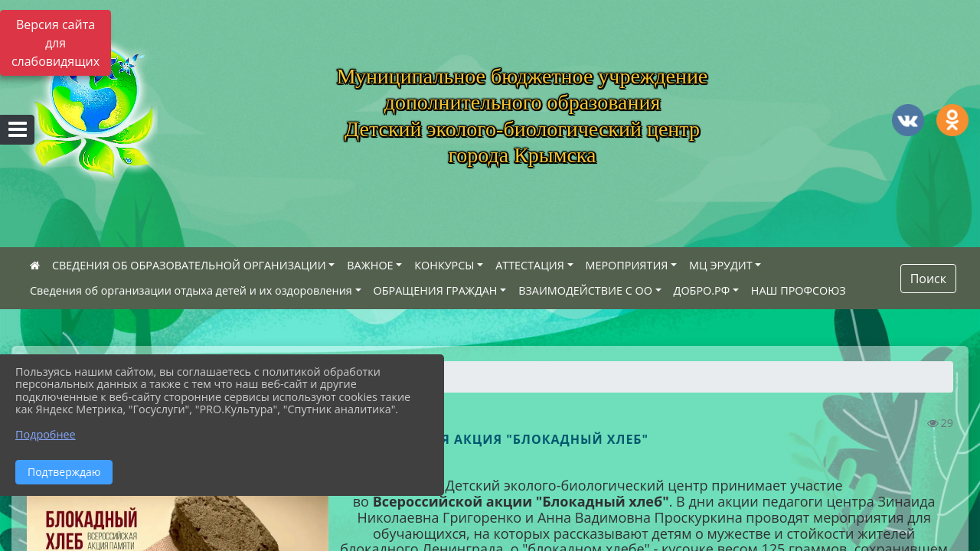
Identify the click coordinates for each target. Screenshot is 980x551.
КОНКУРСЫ (444, 265)
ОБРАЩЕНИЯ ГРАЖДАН (436, 290)
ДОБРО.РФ (702, 290)
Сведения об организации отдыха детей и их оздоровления (191, 290)
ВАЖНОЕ (370, 265)
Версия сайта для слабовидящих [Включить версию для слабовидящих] (56, 43)
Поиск (928, 279)
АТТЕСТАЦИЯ (530, 265)
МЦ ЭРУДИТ (721, 265)
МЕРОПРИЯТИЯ (627, 265)
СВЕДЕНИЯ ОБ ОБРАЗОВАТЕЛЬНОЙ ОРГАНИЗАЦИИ (189, 265)
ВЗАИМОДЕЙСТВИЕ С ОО (585, 290)
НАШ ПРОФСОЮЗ (799, 290)
